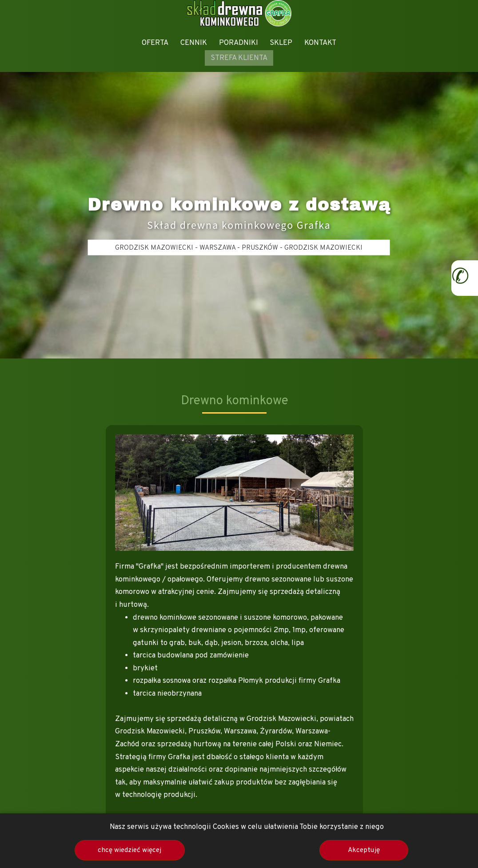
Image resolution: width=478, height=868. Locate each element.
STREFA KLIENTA (239, 58)
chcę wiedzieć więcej (129, 850)
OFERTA (155, 43)
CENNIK (194, 43)
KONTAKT (320, 43)
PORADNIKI (239, 43)
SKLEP (281, 43)
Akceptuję (364, 850)
